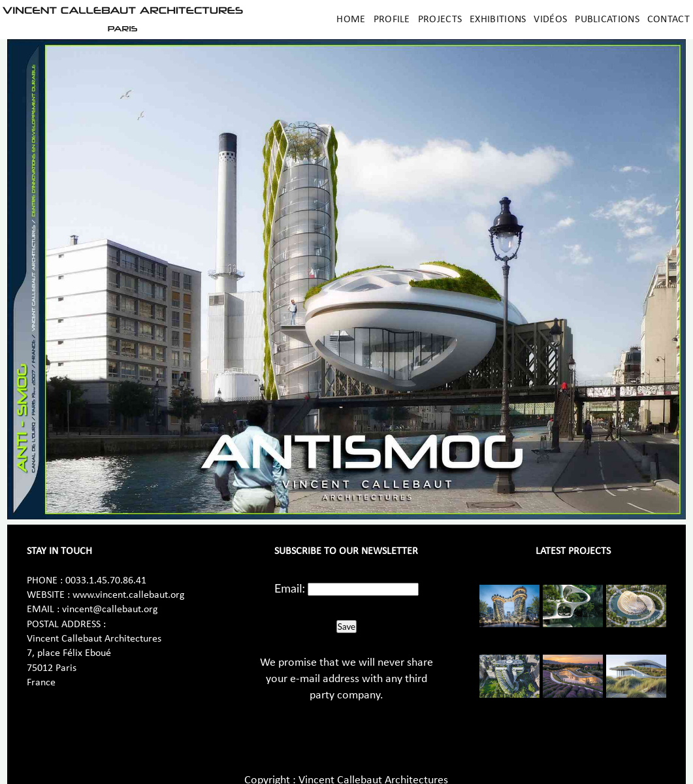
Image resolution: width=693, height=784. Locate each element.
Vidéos (550, 20)
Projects (440, 20)
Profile (392, 20)
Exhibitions (498, 20)
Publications (607, 20)
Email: (290, 588)
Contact (669, 20)
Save (346, 627)
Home (351, 20)
